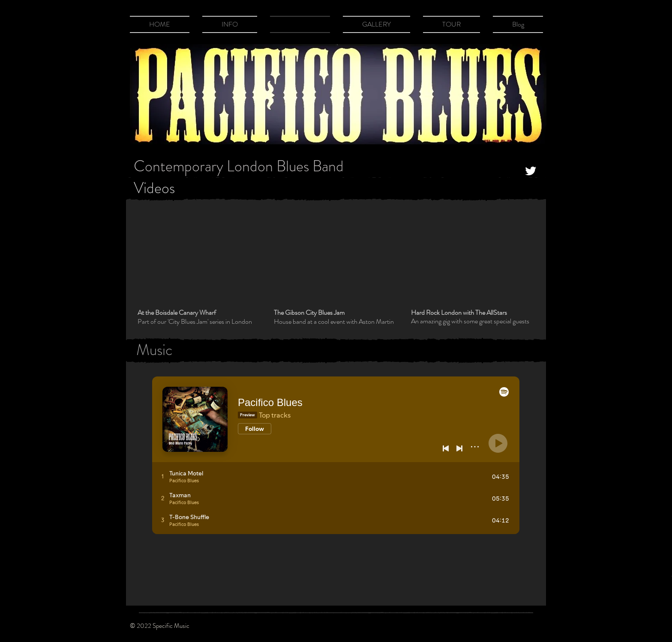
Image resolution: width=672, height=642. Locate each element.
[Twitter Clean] (531, 171)
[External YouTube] (198, 258)
